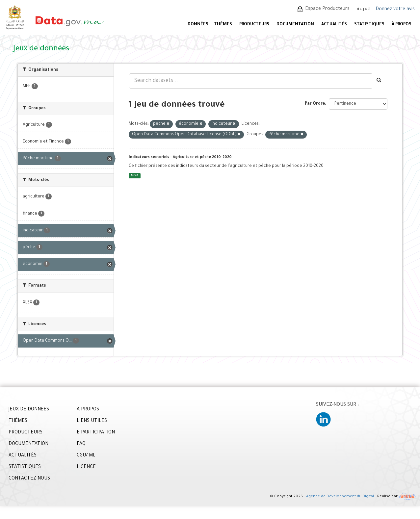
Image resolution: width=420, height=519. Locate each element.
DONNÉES (198, 25)
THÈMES (18, 421)
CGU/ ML (86, 456)
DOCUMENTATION (295, 25)
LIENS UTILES (92, 421)
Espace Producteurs (327, 9)
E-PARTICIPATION (96, 433)
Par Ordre (315, 104)
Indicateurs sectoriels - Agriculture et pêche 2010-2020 (180, 157)
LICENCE (86, 467)
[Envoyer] (379, 81)
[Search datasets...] (250, 81)
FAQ (81, 444)
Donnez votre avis (395, 10)
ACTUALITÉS (334, 25)
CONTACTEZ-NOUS (29, 479)
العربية (364, 9)
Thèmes (223, 25)
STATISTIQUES (369, 25)
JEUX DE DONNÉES (29, 410)
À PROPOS (402, 25)
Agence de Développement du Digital (340, 497)
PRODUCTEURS (254, 25)
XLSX (134, 176)
